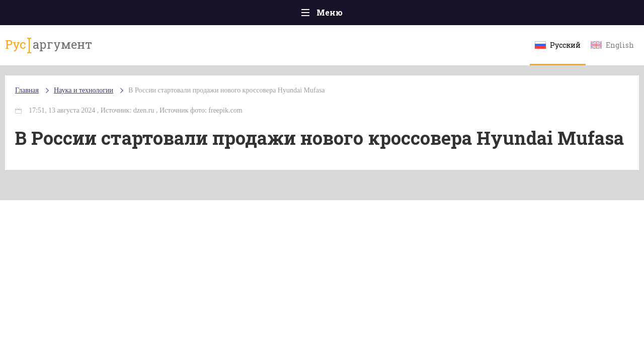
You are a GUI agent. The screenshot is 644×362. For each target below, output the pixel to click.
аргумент (64, 50)
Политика (176, 15)
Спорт (344, 15)
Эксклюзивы (539, 15)
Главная (46, 15)
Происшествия (109, 15)
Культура (477, 15)
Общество (233, 15)
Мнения (598, 15)
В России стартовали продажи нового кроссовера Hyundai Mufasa (247, 100)
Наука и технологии (407, 20)
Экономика (292, 15)
